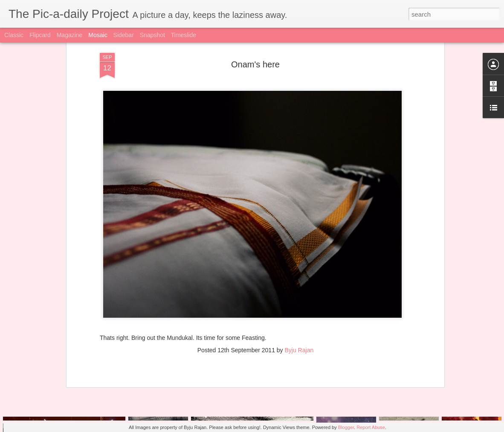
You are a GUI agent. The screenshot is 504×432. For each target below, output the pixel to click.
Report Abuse (371, 427)
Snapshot (152, 35)
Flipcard (40, 35)
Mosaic (98, 35)
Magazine (70, 35)
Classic (14, 35)
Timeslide (184, 35)
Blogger (346, 427)
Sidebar (124, 35)
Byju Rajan (299, 303)
